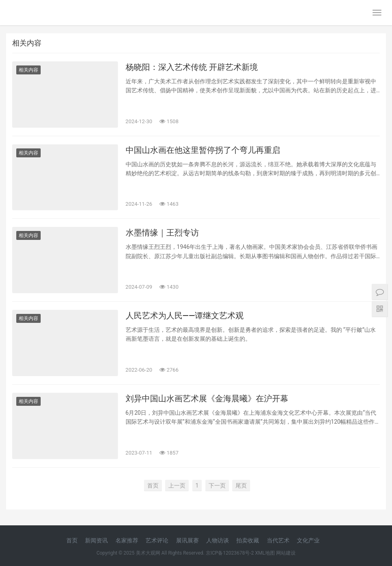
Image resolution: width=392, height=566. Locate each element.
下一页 (217, 485)
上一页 (177, 485)
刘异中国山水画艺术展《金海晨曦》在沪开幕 (207, 398)
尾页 (241, 485)
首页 (153, 485)
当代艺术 (278, 540)
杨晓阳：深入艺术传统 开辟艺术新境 (192, 67)
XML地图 (265, 553)
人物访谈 (218, 540)
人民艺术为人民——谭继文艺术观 (185, 316)
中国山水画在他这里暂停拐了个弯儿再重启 (203, 150)
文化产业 (308, 540)
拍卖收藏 (248, 540)
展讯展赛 (187, 540)
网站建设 (286, 553)
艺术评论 (157, 540)
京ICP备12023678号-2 (230, 553)
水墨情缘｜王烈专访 (162, 233)
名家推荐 (127, 540)
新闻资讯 (96, 540)
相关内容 (28, 70)
